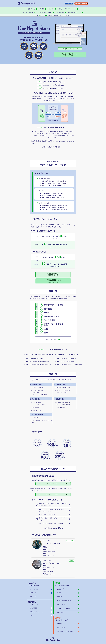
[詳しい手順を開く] (53, 339)
